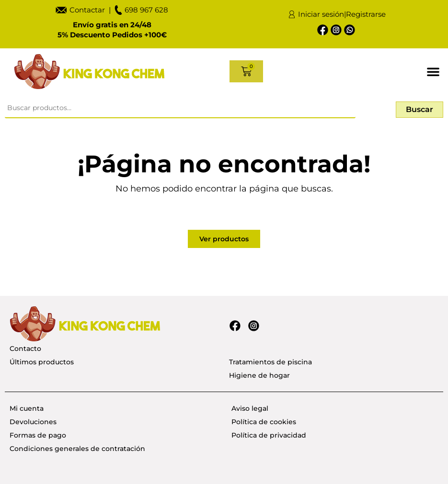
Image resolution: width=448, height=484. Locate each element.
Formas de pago (38, 435)
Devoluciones (33, 422)
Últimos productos (42, 362)
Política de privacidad (269, 435)
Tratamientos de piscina (270, 362)
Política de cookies (264, 422)
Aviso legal (250, 408)
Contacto (25, 349)
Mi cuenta (27, 408)
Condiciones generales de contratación (77, 449)
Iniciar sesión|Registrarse (342, 14)
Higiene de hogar (259, 375)
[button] (433, 71)
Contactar (86, 10)
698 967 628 (146, 10)
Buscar (419, 109)
